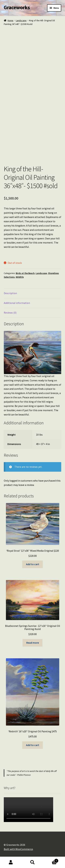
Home (10, 20)
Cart (51, 860)
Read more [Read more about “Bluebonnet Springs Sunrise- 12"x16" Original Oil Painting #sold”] (33, 643)
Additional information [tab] (17, 303)
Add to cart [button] (33, 564)
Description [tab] (10, 293)
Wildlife (20, 277)
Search (33, 862)
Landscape (21, 20)
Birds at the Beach (25, 273)
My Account (11, 862)
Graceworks (17, 7)
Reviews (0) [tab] (10, 313)
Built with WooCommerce (18, 849)
